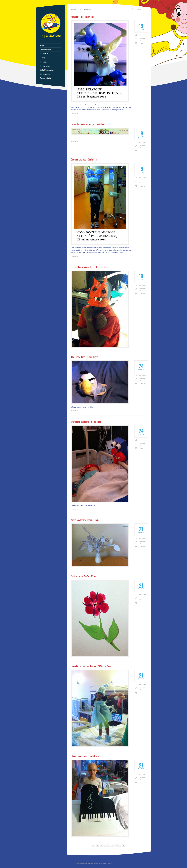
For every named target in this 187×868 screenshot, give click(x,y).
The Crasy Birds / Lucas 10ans (84, 357)
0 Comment (142, 43)
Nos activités (44, 54)
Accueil (42, 46)
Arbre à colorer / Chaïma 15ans (85, 520)
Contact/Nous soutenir (47, 70)
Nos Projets (44, 62)
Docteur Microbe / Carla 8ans (84, 159)
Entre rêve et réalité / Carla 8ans (86, 422)
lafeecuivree (142, 35)
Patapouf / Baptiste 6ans (82, 17)
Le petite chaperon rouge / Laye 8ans (88, 124)
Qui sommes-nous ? (46, 50)
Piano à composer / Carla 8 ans (85, 756)
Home (81, 9)
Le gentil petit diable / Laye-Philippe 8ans (90, 267)
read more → (75, 113)
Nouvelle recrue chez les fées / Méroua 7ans (91, 666)
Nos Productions (45, 66)
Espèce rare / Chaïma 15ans (84, 576)
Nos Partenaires (45, 74)
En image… (43, 58)
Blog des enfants (45, 78)
